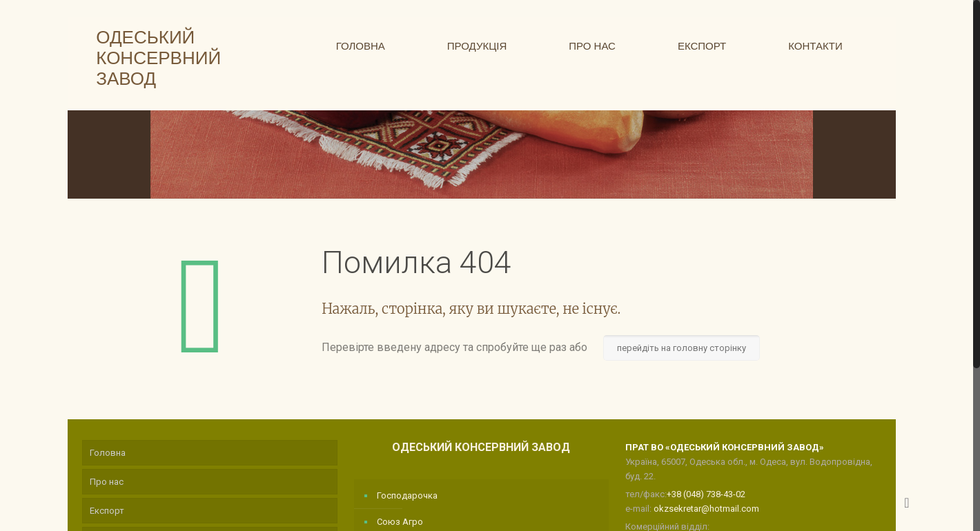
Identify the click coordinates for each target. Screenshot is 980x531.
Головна (108, 453)
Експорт (107, 511)
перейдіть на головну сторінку (682, 348)
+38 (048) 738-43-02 (706, 494)
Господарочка (407, 495)
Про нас (107, 482)
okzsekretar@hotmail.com (706, 509)
